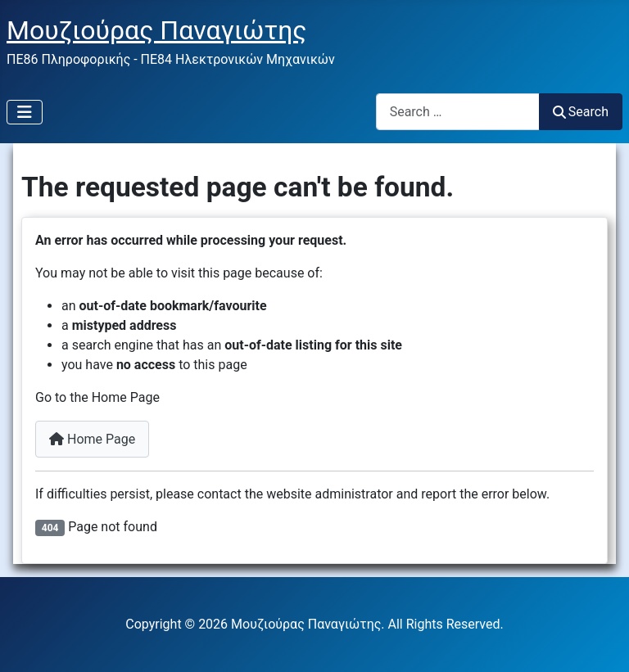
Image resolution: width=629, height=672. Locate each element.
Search (581, 112)
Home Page (92, 439)
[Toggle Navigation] (25, 112)
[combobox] (458, 112)
